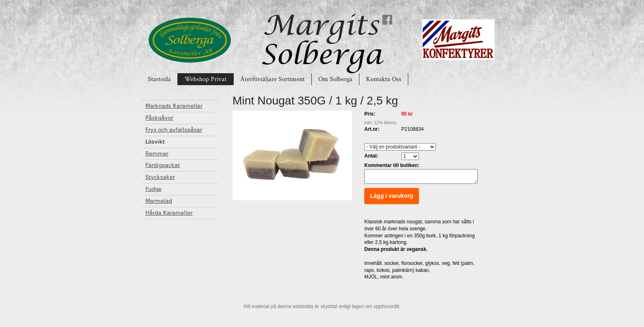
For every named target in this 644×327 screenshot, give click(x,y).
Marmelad (159, 201)
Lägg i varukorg (392, 198)
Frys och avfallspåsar (174, 130)
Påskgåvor (159, 118)
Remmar (157, 154)
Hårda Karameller (169, 213)
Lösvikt (155, 142)
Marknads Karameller (174, 106)
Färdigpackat (163, 165)
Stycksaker (160, 177)
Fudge (153, 189)
